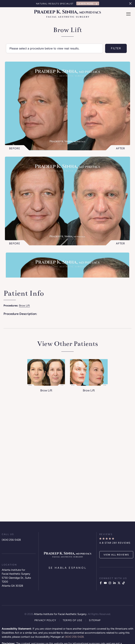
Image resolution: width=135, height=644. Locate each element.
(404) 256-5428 (11, 540)
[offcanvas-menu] (128, 14)
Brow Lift (24, 306)
